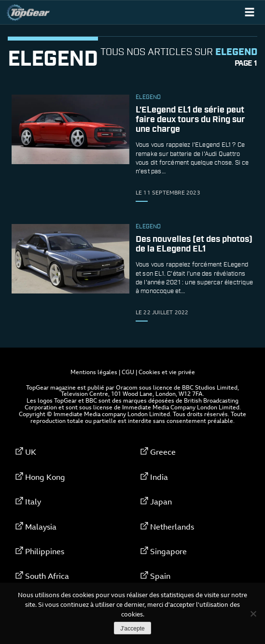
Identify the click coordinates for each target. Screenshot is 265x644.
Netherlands (172, 527)
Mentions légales (94, 372)
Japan (161, 502)
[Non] (253, 614)
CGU (128, 372)
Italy (33, 502)
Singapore (168, 551)
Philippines (45, 551)
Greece (163, 452)
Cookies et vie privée (167, 372)
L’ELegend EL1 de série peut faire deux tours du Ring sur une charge (190, 120)
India (159, 477)
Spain (160, 576)
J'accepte (132, 629)
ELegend (148, 98)
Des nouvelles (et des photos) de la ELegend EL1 (194, 244)
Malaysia (41, 527)
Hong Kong (45, 477)
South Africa (47, 576)
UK (31, 452)
